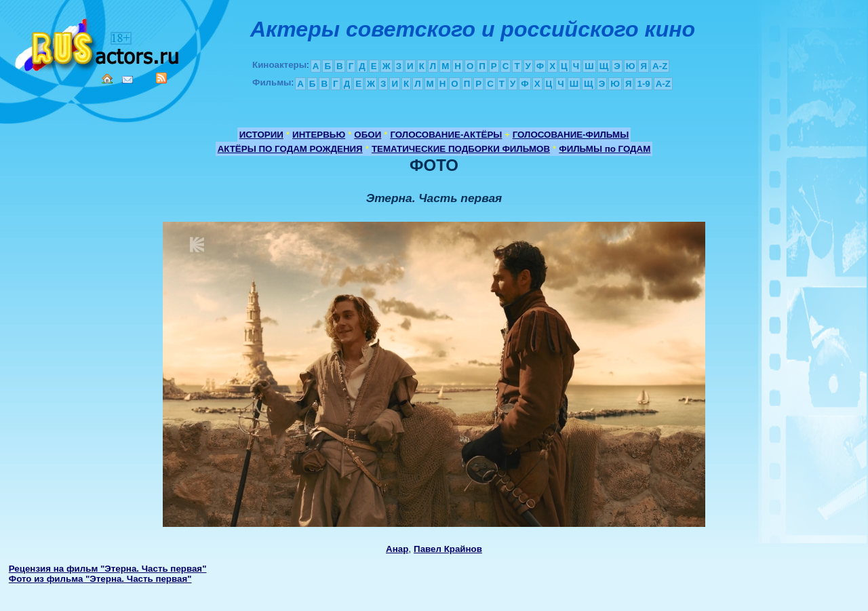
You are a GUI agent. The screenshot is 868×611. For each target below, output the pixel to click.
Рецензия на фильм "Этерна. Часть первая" (108, 569)
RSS (161, 78)
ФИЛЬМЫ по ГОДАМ (605, 149)
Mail (127, 80)
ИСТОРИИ (261, 135)
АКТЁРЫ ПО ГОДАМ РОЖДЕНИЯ (290, 149)
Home (107, 79)
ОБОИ (368, 135)
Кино (98, 42)
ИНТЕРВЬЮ (319, 135)
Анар (397, 549)
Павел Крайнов (448, 549)
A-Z (660, 66)
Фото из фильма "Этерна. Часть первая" (100, 579)
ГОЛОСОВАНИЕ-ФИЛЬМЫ (571, 135)
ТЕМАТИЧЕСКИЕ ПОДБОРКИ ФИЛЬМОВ (461, 149)
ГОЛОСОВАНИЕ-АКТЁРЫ (446, 135)
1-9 (643, 84)
